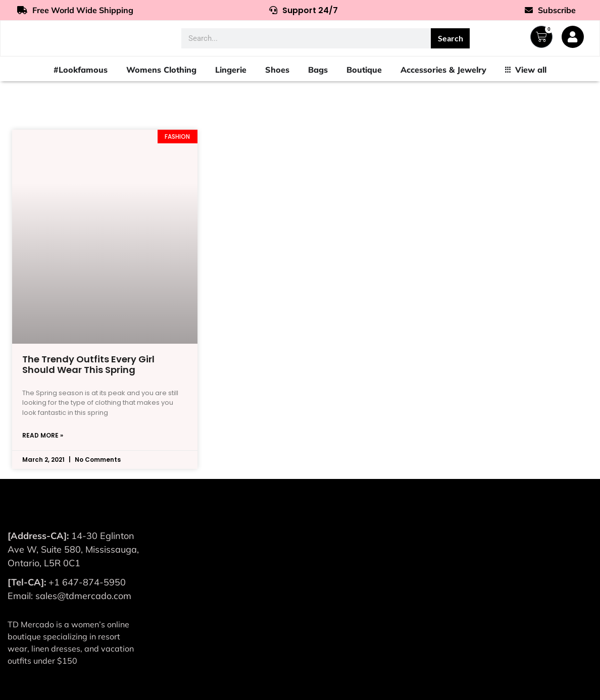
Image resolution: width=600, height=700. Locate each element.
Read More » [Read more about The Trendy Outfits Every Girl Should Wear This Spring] (43, 435)
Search (451, 38)
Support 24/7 (304, 10)
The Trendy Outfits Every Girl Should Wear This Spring (88, 365)
